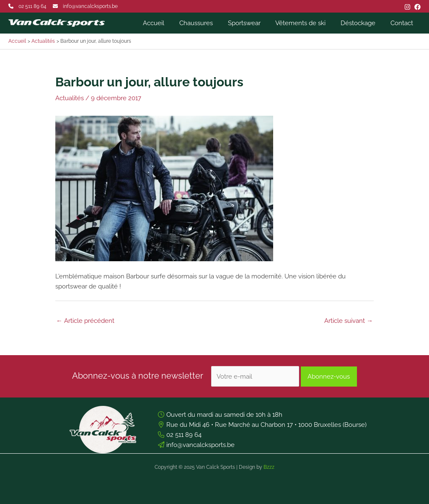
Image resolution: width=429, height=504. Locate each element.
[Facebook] (417, 7)
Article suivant (349, 321)
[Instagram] (407, 7)
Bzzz (269, 467)
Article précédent (85, 321)
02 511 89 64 (32, 6)
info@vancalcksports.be (90, 6)
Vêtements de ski (307, 23)
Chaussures (207, 23)
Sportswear (253, 23)
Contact (403, 23)
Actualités (70, 98)
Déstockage (362, 23)
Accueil (167, 23)
